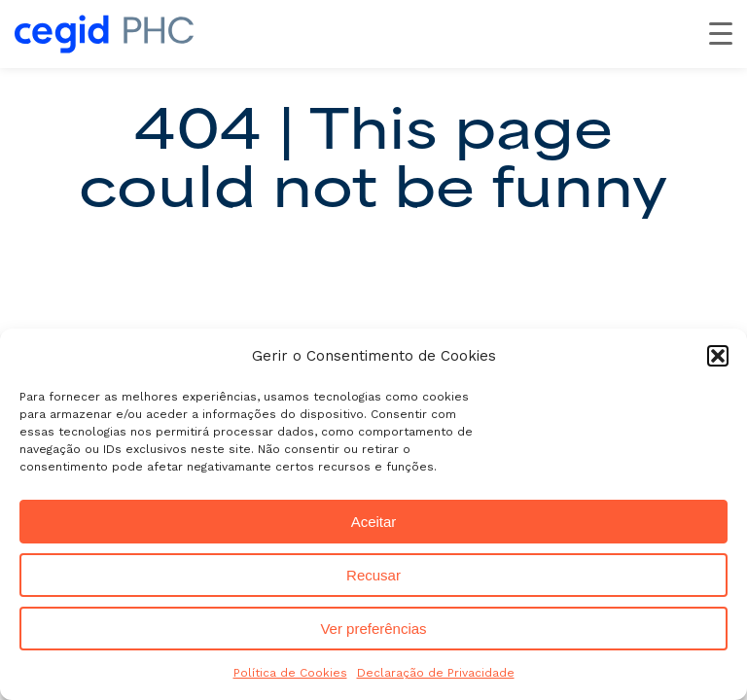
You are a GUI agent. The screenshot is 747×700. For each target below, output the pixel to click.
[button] (718, 356)
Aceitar (374, 522)
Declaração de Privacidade (436, 673)
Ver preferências (373, 629)
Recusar (373, 575)
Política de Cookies (290, 673)
